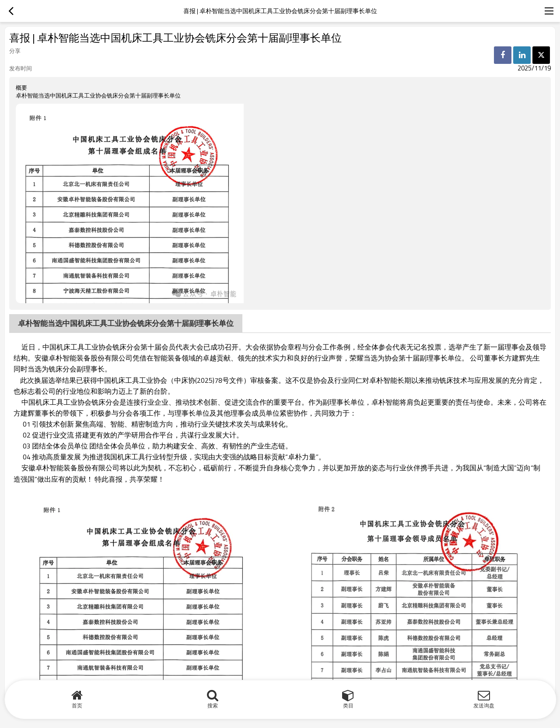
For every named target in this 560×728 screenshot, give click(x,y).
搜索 (213, 705)
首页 (77, 705)
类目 (348, 705)
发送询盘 (484, 705)
